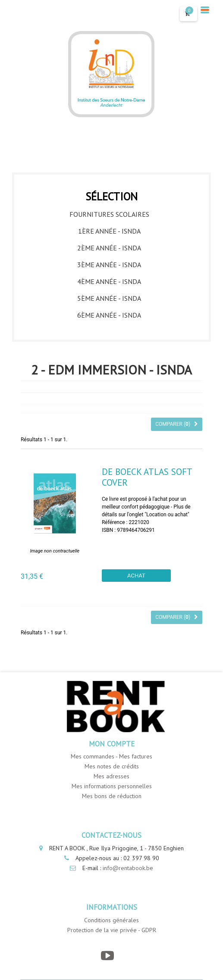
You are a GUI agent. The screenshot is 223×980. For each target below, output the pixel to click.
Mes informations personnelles (112, 786)
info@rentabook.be (128, 868)
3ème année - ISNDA (109, 265)
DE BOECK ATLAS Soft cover (147, 477)
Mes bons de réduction (112, 796)
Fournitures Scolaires (109, 214)
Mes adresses (111, 776)
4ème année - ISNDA (109, 281)
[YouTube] (107, 956)
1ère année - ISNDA (109, 231)
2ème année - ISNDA (109, 248)
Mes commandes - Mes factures (111, 756)
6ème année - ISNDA (109, 315)
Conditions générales (111, 920)
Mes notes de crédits (112, 766)
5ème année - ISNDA (109, 298)
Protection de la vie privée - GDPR (112, 930)
